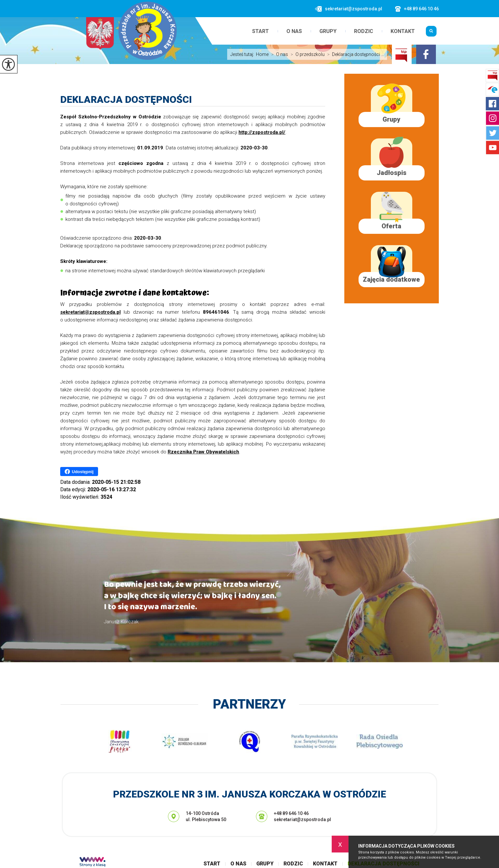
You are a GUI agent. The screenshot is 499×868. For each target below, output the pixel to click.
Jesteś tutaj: (243, 54)
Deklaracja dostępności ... (354, 54)
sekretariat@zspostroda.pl (349, 9)
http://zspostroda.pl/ (262, 132)
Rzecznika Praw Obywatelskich (203, 452)
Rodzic (364, 31)
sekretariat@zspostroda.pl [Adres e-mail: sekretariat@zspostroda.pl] (302, 819)
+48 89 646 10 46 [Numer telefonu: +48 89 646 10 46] (291, 813)
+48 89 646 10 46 (417, 9)
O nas (294, 31)
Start (261, 31)
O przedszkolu (306, 54)
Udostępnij (79, 472)
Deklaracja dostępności (126, 99)
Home (262, 54)
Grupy (328, 31)
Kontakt (403, 31)
